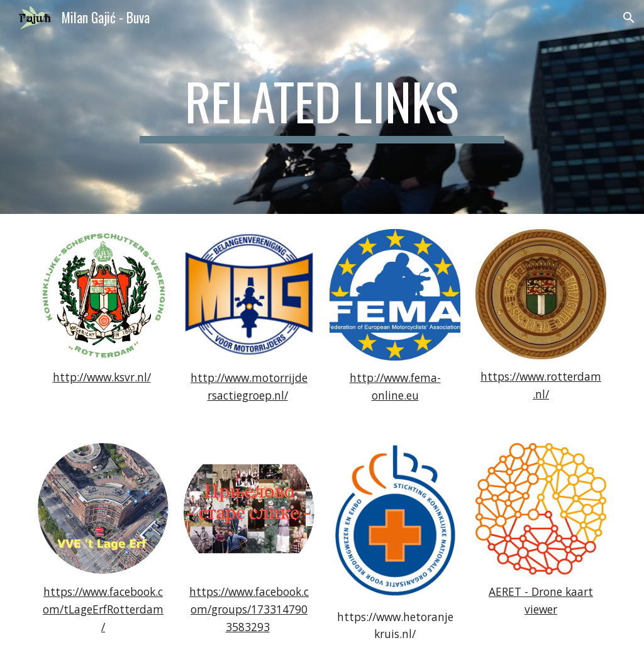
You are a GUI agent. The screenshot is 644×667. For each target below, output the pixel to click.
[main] (322, 107)
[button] (629, 18)
